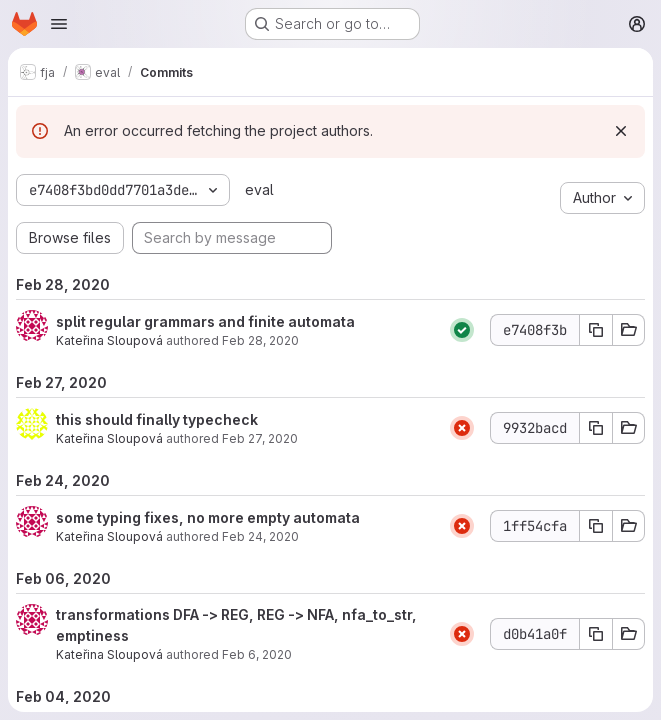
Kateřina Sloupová (109, 340)
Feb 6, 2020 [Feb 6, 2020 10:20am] (257, 654)
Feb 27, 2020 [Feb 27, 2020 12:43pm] (260, 438)
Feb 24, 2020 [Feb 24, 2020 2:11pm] (260, 536)
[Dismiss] (621, 131)
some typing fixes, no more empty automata (208, 517)
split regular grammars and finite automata (205, 321)
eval (259, 189)
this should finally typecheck (157, 419)
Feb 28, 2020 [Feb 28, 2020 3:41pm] (260, 340)
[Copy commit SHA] (596, 330)
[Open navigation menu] (59, 24)
